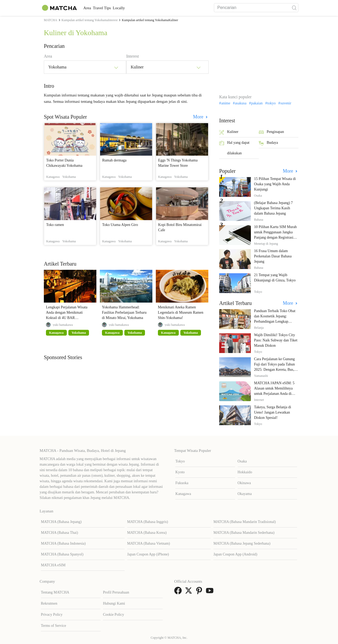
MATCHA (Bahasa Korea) (147, 533)
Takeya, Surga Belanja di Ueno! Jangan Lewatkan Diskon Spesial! (273, 412)
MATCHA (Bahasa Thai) (60, 533)
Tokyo (180, 461)
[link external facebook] (179, 592)
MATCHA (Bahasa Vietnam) (149, 543)
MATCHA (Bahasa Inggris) (148, 522)
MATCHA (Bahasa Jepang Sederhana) (242, 543)
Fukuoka (182, 483)
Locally (135, 8)
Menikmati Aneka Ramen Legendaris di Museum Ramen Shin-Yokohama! (181, 312)
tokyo (271, 103)
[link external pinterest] (200, 592)
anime (226, 103)
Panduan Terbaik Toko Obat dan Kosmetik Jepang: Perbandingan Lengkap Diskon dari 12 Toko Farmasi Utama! (276, 321)
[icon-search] (294, 8)
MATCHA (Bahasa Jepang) (61, 522)
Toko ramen (55, 225)
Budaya (268, 143)
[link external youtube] (211, 592)
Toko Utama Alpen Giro (120, 225)
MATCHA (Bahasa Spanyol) (62, 554)
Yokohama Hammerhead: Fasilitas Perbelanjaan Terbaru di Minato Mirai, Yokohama (124, 312)
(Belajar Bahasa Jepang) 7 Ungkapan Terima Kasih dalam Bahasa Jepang (273, 208)
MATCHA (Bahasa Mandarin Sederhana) (244, 533)
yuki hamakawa (63, 325)
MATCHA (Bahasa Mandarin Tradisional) (245, 522)
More (199, 117)
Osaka (242, 461)
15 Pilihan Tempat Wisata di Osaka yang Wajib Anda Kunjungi (275, 184)
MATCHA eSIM (53, 565)
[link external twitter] (190, 592)
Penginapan (271, 132)
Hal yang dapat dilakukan (234, 148)
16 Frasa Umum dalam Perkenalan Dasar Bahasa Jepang (273, 256)
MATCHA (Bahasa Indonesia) (63, 543)
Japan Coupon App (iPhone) (148, 554)
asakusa (241, 103)
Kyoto (180, 472)
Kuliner (229, 132)
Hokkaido (245, 472)
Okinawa (244, 483)
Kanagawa (183, 494)
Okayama (245, 494)
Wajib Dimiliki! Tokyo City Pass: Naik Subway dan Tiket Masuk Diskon (276, 340)
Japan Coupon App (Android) (235, 554)
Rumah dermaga (114, 160)
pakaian (257, 103)
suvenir (286, 103)
